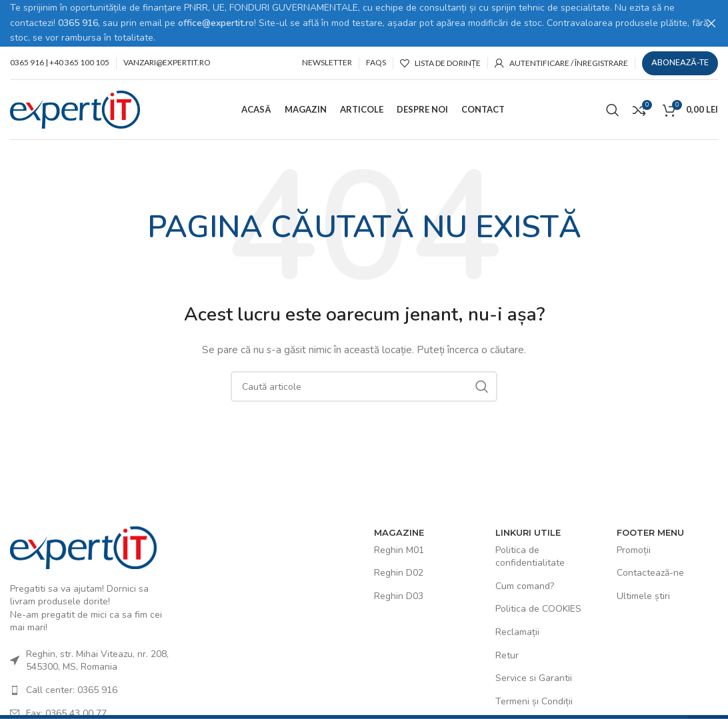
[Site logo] (75, 108)
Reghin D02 (399, 572)
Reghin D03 (399, 595)
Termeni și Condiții (534, 701)
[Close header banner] (711, 23)
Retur (507, 654)
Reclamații (517, 631)
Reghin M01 (399, 549)
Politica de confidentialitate (530, 556)
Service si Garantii (534, 677)
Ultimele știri (643, 595)
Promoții (634, 549)
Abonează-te (680, 62)
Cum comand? (525, 585)
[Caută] (613, 109)
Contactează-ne (650, 572)
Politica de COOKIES (538, 608)
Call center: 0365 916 (72, 689)
